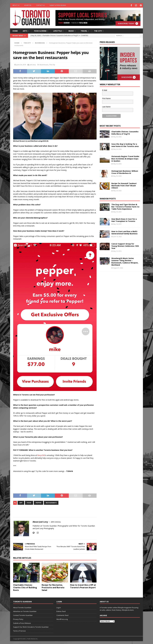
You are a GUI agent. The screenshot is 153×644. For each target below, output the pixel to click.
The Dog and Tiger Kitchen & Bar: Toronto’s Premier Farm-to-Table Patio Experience (126, 206)
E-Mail (105, 90)
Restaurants (51, 502)
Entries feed (61, 611)
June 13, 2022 (117, 236)
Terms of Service (19, 631)
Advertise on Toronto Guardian (25, 611)
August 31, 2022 (118, 267)
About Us (16, 5)
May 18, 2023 (117, 211)
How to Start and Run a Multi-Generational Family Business (125, 232)
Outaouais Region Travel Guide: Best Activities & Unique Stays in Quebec (125, 158)
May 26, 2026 (117, 136)
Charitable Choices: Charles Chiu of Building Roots (25, 587)
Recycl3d (41, 455)
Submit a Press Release (58, 5)
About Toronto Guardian (22, 607)
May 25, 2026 (117, 163)
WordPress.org (62, 619)
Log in (59, 607)
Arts (25, 31)
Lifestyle (57, 31)
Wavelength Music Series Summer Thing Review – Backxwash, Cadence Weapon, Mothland (125, 261)
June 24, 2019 (21, 64)
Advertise (28, 5)
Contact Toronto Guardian (23, 615)
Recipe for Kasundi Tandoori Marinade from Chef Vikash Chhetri (124, 185)
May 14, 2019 (117, 224)
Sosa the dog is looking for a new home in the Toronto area (125, 145)
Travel (84, 31)
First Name (106, 98)
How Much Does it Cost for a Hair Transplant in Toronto (124, 220)
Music (71, 31)
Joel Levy (33, 64)
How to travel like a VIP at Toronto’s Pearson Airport (83, 586)
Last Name (106, 106)
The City (98, 31)
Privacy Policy (18, 619)
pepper (38, 502)
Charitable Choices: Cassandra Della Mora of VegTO (125, 132)
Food (29, 502)
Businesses (44, 64)
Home (15, 31)
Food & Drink (40, 31)
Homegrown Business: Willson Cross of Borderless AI (125, 172)
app (21, 502)
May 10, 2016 (117, 251)
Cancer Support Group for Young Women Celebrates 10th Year (125, 246)
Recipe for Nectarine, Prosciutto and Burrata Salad (53, 587)
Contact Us (40, 5)
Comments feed (62, 615)
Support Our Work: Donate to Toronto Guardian (31, 627)
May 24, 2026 (117, 190)
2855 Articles (56, 522)
